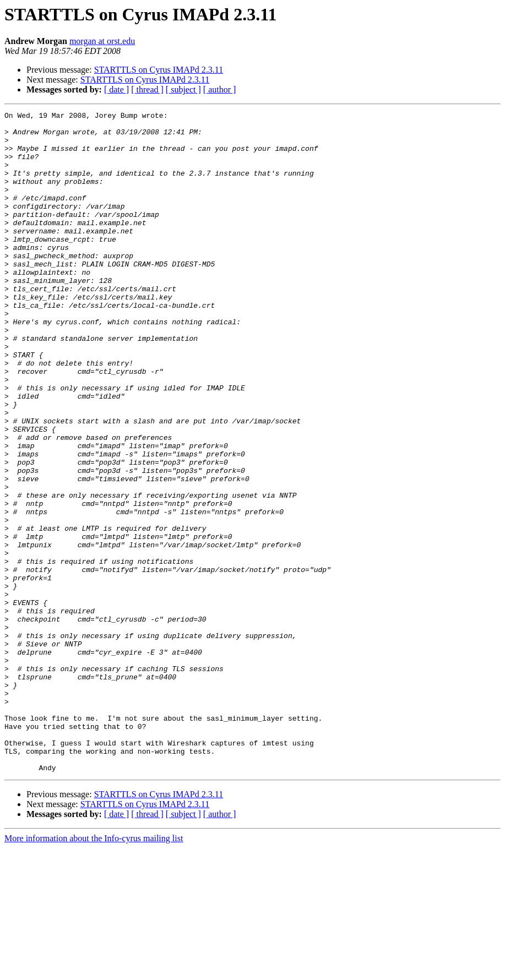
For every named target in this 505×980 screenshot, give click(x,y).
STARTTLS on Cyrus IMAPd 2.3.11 (159, 70)
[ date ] (116, 89)
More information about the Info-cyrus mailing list (94, 970)
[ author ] (220, 89)
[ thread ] (147, 89)
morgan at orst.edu (102, 41)
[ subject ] (183, 89)
